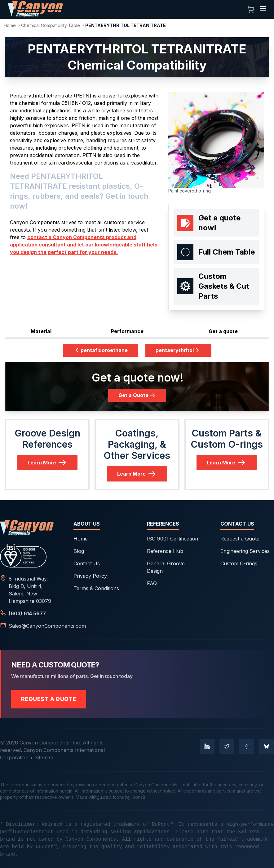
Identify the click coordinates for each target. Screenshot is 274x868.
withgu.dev (100, 797)
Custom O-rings (239, 563)
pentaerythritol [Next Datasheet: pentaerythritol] (178, 350)
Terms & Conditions (96, 588)
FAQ (152, 583)
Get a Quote (137, 395)
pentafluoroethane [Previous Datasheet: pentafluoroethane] (100, 350)
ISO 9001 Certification (172, 539)
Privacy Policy (90, 576)
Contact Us (87, 563)
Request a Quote (240, 539)
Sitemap (44, 757)
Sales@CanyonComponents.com (47, 626)
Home (10, 25)
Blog (79, 551)
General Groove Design (166, 567)
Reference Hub (165, 551)
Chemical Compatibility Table (51, 25)
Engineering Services (245, 551)
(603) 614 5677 (27, 613)
